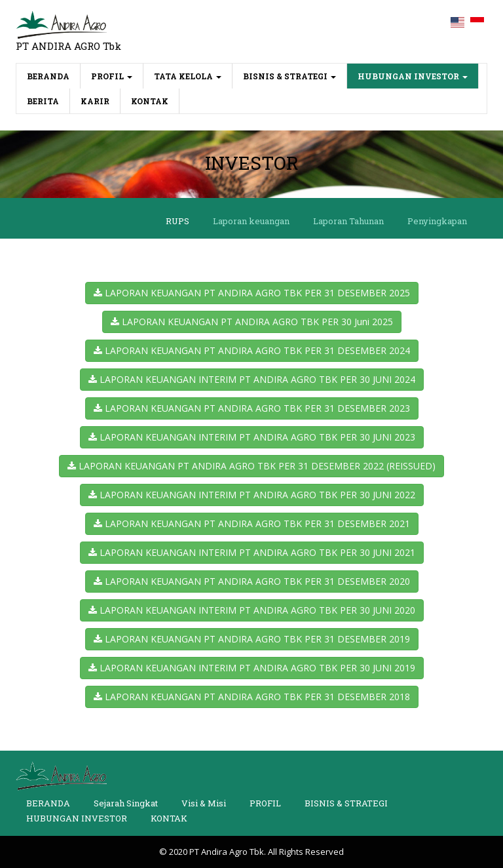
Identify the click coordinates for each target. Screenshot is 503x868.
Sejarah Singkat (126, 803)
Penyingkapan (437, 221)
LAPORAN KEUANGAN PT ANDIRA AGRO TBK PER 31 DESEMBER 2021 (252, 523)
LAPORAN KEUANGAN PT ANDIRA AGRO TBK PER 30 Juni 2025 (252, 322)
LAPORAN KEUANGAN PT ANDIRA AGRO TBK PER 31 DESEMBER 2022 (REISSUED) (251, 466)
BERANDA (54, 75)
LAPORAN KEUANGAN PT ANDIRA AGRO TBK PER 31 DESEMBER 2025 (252, 293)
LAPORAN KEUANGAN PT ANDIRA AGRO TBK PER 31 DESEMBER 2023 (252, 408)
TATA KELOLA (188, 76)
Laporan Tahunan (348, 221)
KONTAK (150, 101)
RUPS (177, 221)
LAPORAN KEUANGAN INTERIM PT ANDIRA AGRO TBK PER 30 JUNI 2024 (252, 379)
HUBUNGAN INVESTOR (413, 76)
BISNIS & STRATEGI (289, 76)
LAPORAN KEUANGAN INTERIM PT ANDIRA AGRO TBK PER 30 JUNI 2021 (252, 552)
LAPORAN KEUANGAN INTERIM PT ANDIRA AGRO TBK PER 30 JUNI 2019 (252, 668)
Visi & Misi (204, 803)
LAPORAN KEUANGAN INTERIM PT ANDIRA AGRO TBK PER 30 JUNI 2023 (252, 437)
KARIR (95, 101)
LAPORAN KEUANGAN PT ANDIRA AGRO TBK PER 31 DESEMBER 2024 (252, 350)
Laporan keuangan (251, 221)
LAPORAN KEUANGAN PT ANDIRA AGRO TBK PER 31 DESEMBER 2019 (252, 639)
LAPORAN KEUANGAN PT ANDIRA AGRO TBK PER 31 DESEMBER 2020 (252, 581)
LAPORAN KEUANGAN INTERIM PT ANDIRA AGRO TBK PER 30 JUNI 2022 (252, 495)
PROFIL (112, 76)
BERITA (43, 101)
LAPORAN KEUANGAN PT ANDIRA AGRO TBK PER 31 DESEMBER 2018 (252, 697)
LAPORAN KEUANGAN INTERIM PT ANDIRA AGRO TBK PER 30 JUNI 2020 (252, 610)
